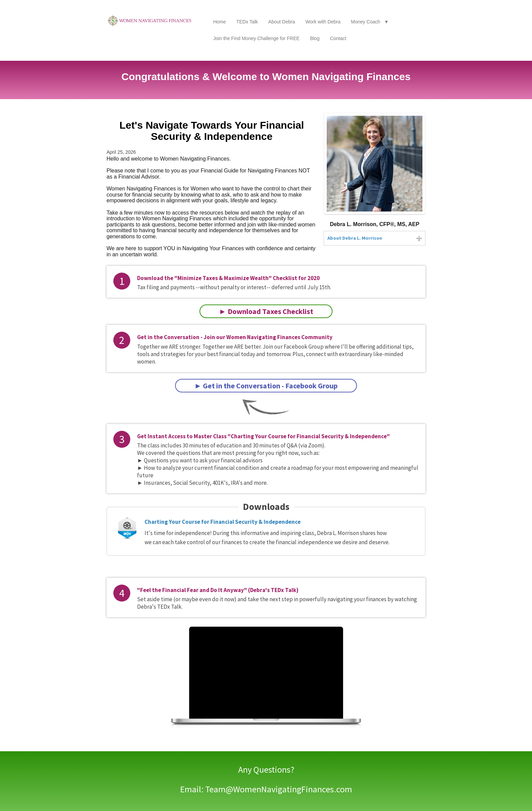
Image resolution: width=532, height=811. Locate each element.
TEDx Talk (247, 22)
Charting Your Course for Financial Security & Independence (223, 522)
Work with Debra (323, 22)
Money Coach (365, 22)
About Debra (282, 22)
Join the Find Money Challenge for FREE (256, 38)
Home (219, 22)
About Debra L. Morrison (355, 238)
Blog (315, 38)
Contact (338, 38)
